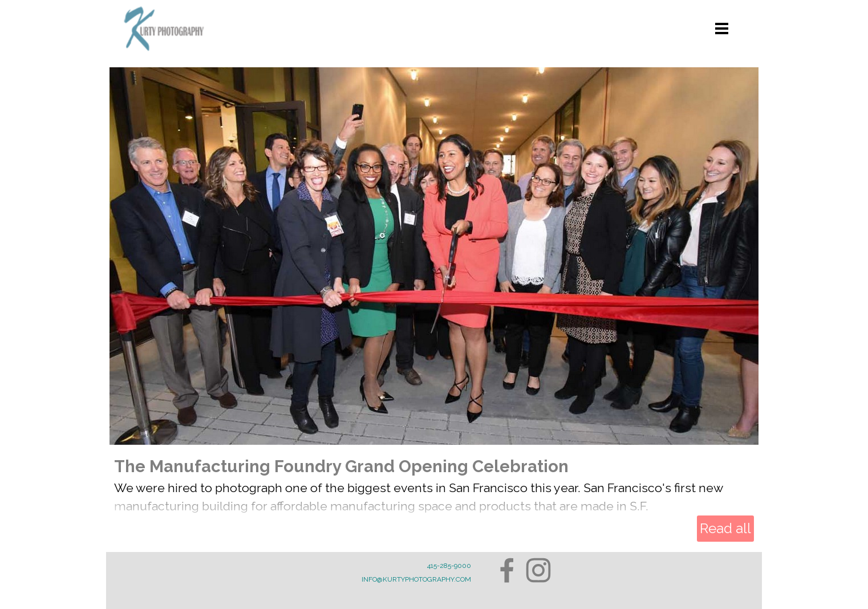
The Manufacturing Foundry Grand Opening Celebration (341, 466)
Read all (725, 528)
